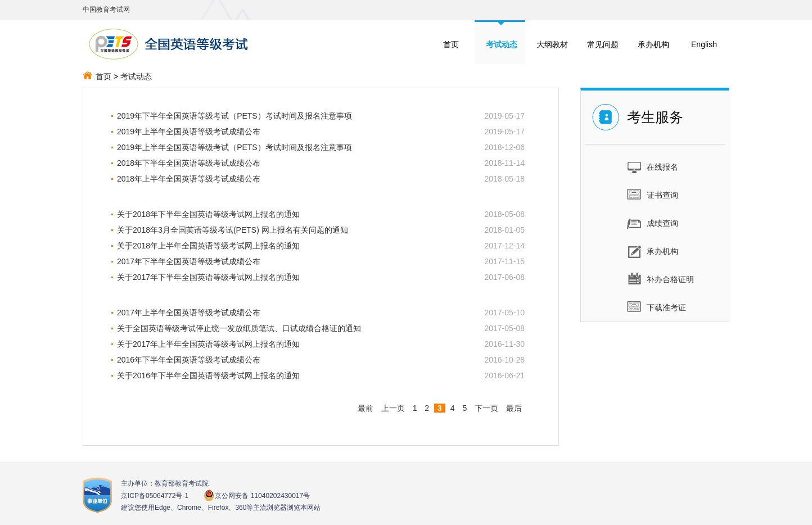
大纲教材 (552, 44)
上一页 (393, 408)
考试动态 (136, 76)
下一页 (486, 408)
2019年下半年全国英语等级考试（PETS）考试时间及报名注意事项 (234, 116)
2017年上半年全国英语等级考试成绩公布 (189, 313)
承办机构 (653, 44)
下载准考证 (657, 307)
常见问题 (603, 44)
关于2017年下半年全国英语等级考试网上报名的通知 (208, 277)
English (704, 44)
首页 (451, 44)
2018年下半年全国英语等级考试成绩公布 (189, 163)
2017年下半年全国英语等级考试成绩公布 (189, 261)
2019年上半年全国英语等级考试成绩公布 (189, 132)
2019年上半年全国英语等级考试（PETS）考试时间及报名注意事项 (234, 147)
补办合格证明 (660, 279)
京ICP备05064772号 (155, 496)
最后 (514, 408)
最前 (366, 408)
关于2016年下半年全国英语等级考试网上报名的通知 (208, 375)
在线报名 (653, 166)
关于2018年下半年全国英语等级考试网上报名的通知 (208, 214)
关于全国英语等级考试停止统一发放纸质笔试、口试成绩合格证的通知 (239, 328)
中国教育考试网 (106, 10)
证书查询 (653, 194)
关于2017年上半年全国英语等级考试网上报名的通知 (208, 344)
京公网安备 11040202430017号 (257, 495)
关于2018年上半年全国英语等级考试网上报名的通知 (208, 246)
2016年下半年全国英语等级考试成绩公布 (189, 360)
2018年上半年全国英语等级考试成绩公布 (189, 179)
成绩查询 (653, 223)
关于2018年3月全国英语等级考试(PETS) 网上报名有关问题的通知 (233, 230)
